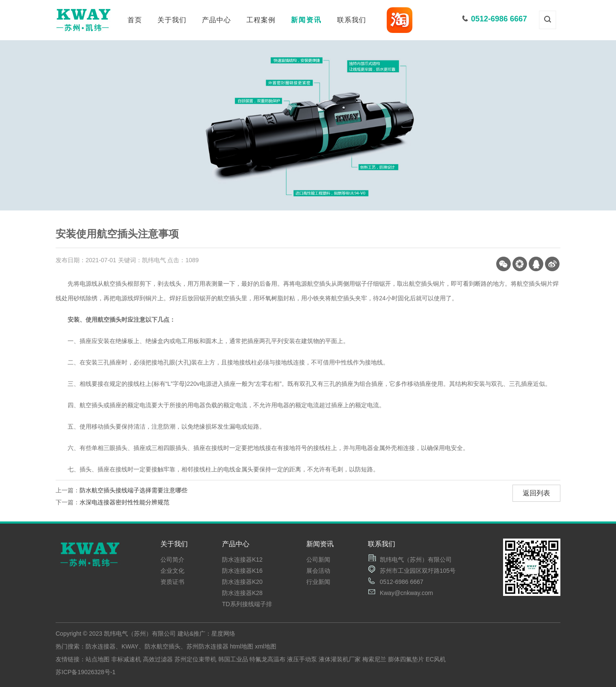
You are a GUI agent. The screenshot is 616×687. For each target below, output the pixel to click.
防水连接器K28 (242, 593)
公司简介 (172, 560)
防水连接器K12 (242, 560)
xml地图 (266, 646)
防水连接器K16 (242, 571)
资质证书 (172, 582)
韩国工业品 (233, 659)
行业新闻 (318, 582)
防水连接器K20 (242, 582)
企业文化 (172, 571)
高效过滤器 (158, 659)
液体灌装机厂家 (340, 659)
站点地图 (98, 659)
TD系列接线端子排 (247, 604)
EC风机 (436, 659)
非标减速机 (126, 659)
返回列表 (536, 493)
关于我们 (172, 20)
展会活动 (318, 571)
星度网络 (223, 634)
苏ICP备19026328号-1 (86, 672)
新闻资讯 (306, 20)
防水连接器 (101, 646)
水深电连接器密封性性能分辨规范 (124, 502)
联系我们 (352, 20)
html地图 (242, 646)
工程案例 (261, 20)
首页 (135, 20)
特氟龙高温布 (267, 659)
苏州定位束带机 (195, 659)
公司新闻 (318, 560)
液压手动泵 (302, 659)
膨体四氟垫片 (406, 659)
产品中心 (216, 20)
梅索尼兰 (374, 659)
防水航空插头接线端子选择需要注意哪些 (133, 490)
